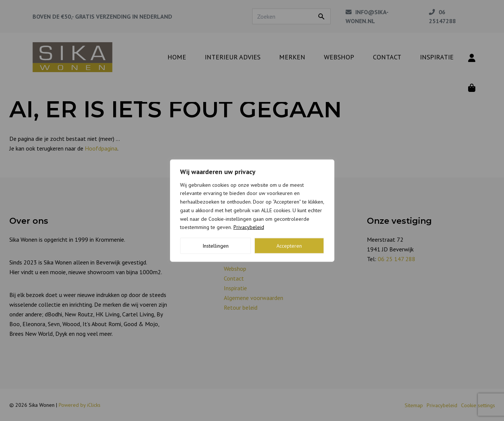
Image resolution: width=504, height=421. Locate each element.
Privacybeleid (249, 227)
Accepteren (289, 246)
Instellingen (216, 246)
